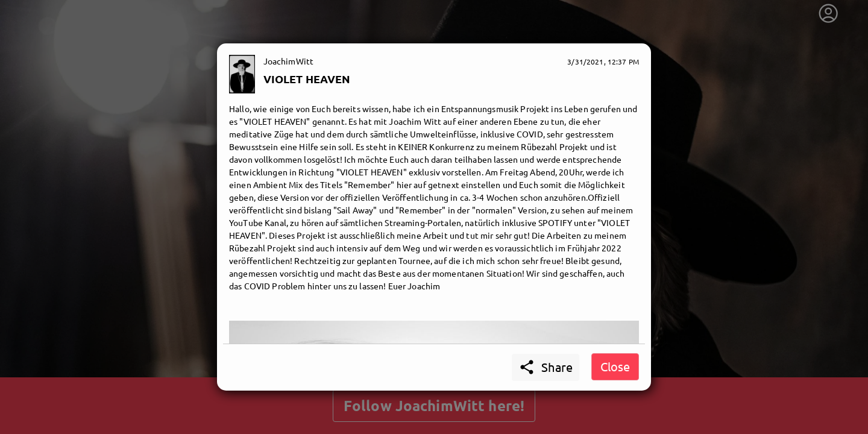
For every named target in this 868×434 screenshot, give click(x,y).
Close (615, 366)
